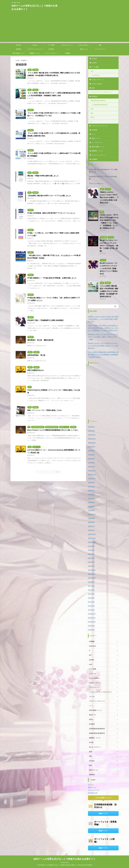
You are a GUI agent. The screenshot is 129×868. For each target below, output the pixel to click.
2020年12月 (92, 614)
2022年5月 (91, 554)
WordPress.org (93, 793)
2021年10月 (92, 578)
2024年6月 (91, 494)
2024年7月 (91, 490)
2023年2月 (91, 526)
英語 (92, 109)
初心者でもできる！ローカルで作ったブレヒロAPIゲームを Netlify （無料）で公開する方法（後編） (109, 246)
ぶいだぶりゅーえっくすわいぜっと (101, 92)
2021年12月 (92, 570)
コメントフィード (94, 790)
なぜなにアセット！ (68, 45)
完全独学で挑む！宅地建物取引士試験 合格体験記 (45, 320)
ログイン (91, 785)
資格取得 (19, 49)
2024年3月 (91, 506)
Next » (58, 472)
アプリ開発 (51, 45)
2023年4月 (91, 518)
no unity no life (64, 862)
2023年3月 (91, 522)
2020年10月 (92, 622)
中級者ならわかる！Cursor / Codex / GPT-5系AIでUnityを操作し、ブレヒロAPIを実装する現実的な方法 (109, 197)
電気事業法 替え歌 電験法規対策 (40, 340)
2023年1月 (91, 530)
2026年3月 (91, 427)
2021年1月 (91, 610)
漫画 (100, 45)
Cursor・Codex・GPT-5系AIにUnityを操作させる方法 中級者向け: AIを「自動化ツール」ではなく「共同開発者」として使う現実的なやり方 (103, 328)
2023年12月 (92, 514)
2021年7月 (91, 590)
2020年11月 (92, 618)
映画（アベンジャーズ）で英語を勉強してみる (44, 410)
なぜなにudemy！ (84, 45)
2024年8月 (91, 486)
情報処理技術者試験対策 (98, 101)
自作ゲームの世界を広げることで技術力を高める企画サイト (64, 859)
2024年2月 (91, 510)
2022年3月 (91, 562)
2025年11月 (92, 439)
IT (91, 121)
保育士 (93, 117)
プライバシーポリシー (51, 53)
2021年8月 (91, 586)
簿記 (92, 113)
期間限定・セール (35, 53)
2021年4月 (91, 598)
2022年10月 (92, 542)
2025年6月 (91, 451)
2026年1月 (91, 431)
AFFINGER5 (89, 865)
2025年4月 (91, 459)
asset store (96, 75)
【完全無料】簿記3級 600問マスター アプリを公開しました (49, 196)
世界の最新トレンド (19, 53)
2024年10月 (92, 478)
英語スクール (84, 49)
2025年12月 (92, 435)
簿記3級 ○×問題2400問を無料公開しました (43, 176)
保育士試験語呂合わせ (35, 370)
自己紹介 (19, 45)
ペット (68, 49)
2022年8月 (91, 546)
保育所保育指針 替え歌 (36, 355)
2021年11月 (92, 574)
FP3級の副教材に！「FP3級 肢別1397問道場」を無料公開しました (52, 278)
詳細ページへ (103, 813)
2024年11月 (92, 475)
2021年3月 (91, 602)
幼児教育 (51, 49)
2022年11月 (92, 538)
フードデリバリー (100, 49)
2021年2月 (91, 606)
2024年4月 (91, 502)
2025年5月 (91, 455)
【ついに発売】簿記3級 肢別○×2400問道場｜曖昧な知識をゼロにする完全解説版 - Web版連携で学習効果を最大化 (109, 291)
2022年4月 (91, 558)
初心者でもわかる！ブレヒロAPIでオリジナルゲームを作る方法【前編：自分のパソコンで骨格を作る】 (109, 268)
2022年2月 (91, 566)
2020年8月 (91, 630)
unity (92, 71)
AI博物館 (68, 53)
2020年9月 (91, 626)
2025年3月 (91, 463)
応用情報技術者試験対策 (100, 105)
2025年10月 (92, 443)
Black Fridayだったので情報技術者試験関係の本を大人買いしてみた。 (53, 430)
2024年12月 (92, 471)
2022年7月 (91, 550)
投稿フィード (92, 787)
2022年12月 (92, 534)
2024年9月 (91, 482)
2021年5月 (91, 594)
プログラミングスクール (35, 49)
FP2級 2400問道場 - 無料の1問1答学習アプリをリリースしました (51, 213)
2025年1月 (91, 467)
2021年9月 (91, 582)
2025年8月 (91, 447)
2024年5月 (91, 498)
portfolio (35, 45)
